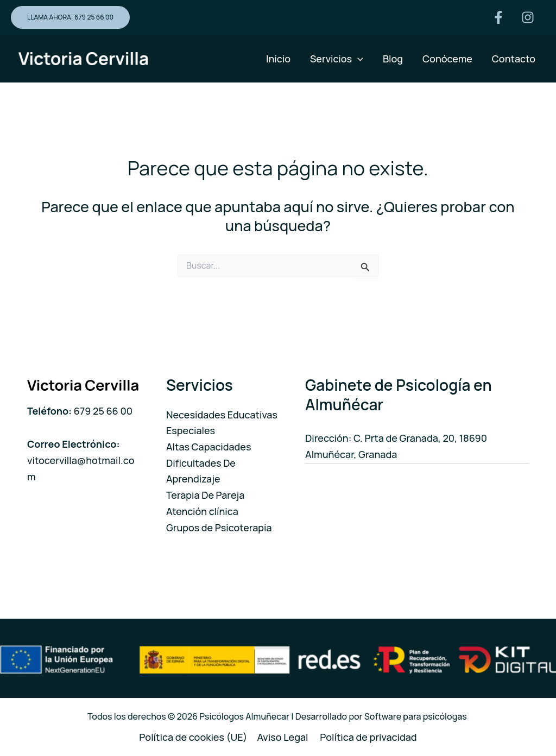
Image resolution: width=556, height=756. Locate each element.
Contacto (514, 59)
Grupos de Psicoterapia (219, 528)
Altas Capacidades (209, 447)
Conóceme (447, 59)
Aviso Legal (283, 737)
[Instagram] (528, 17)
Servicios (337, 59)
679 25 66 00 (103, 411)
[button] (70, 17)
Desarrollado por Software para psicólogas (382, 716)
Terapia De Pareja (206, 495)
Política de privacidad (368, 737)
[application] (358, 59)
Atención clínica (202, 511)
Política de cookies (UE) (193, 737)
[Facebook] (498, 17)
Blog (393, 59)
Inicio (278, 59)
